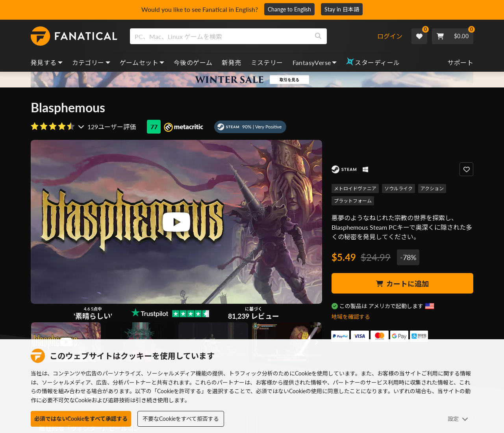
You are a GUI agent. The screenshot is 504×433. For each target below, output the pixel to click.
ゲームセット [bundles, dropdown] (142, 62)
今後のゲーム (193, 62)
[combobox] (253, 36)
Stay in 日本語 (342, 9)
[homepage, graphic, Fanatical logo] (74, 36)
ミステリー (267, 62)
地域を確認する (351, 317)
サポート (460, 62)
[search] (220, 36)
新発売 (231, 62)
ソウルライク (398, 189)
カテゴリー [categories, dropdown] (91, 62)
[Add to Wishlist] (466, 169)
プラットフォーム (353, 201)
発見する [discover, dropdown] (47, 62)
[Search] (318, 36)
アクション (432, 189)
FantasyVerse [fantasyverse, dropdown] (315, 62)
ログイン (390, 36)
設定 (458, 419)
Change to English (289, 9)
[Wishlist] (419, 36)
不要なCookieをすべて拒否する (181, 419)
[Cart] (453, 36)
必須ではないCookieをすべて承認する (81, 419)
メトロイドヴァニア (355, 189)
